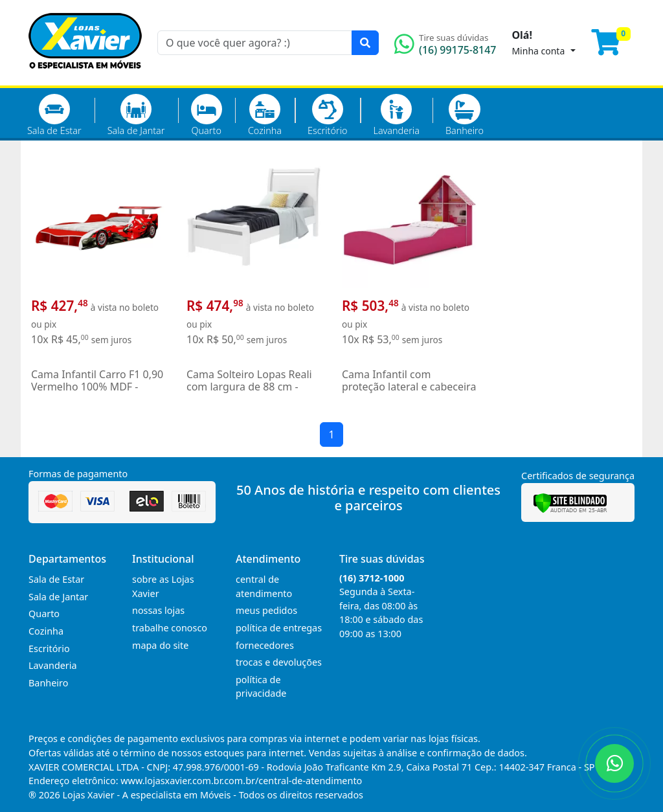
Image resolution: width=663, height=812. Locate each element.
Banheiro (465, 115)
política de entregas (279, 628)
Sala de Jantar (136, 115)
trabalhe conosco (170, 628)
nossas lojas (158, 610)
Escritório (327, 115)
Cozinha (265, 115)
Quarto (207, 115)
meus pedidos (266, 610)
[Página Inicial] (85, 78)
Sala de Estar (54, 115)
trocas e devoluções (279, 662)
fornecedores (265, 645)
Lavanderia (396, 115)
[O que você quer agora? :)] (255, 43)
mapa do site (160, 645)
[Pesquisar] (365, 43)
